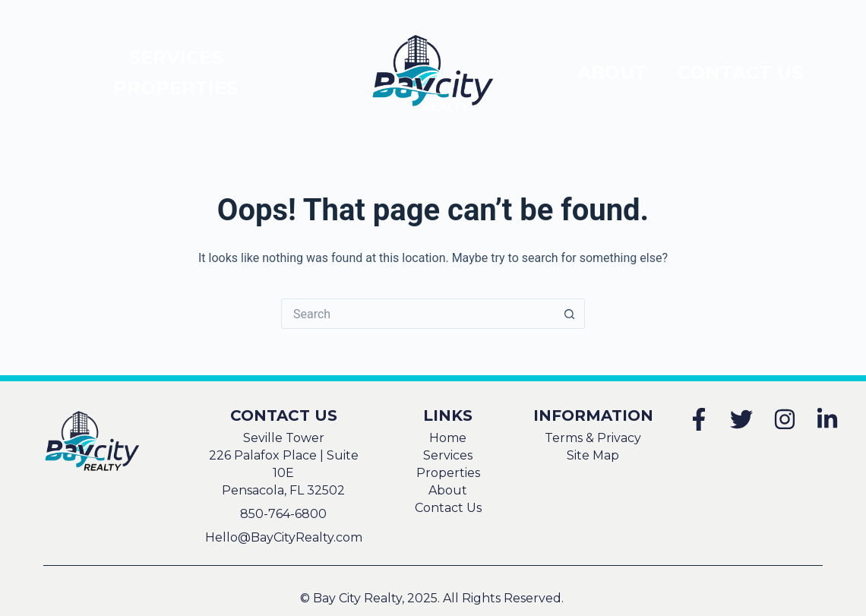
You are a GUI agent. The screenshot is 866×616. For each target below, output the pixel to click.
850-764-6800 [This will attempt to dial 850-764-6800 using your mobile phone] (283, 514)
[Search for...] (418, 314)
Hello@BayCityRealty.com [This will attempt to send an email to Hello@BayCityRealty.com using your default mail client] (284, 537)
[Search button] (570, 314)
